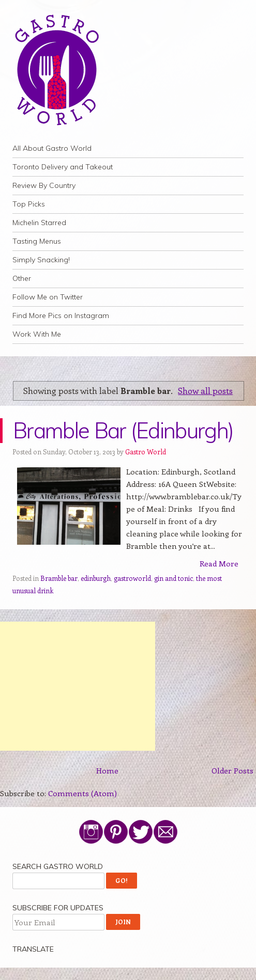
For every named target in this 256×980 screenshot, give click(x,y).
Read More (219, 563)
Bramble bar (59, 578)
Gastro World (146, 452)
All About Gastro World (52, 148)
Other (22, 278)
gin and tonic (174, 578)
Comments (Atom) (82, 793)
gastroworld (132, 578)
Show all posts (205, 390)
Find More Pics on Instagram (61, 315)
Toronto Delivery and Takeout (63, 167)
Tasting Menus (37, 241)
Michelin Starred (39, 223)
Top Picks (29, 204)
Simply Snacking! (41, 260)
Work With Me (37, 334)
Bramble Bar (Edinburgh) (123, 430)
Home (107, 770)
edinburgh (96, 578)
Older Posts (232, 770)
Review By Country (44, 185)
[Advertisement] (78, 686)
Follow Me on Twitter (48, 297)
